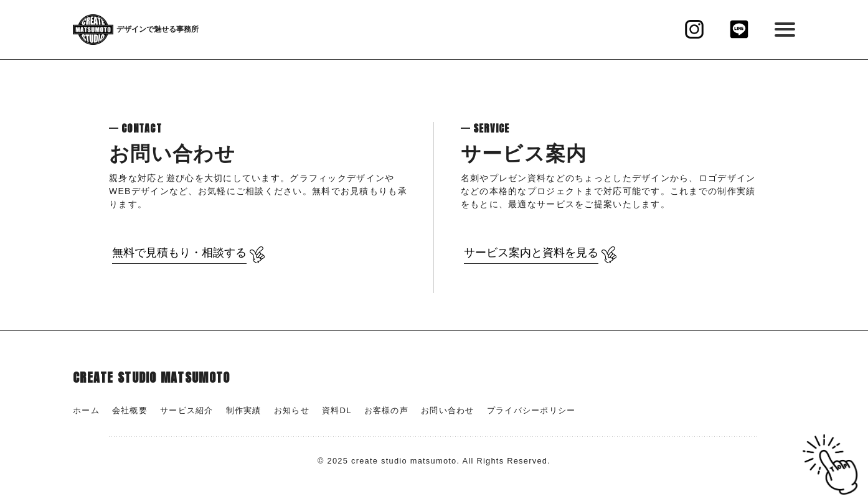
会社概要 (130, 410)
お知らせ (292, 410)
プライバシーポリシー (531, 410)
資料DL (337, 410)
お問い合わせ (448, 410)
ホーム (86, 410)
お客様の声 (386, 410)
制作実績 (244, 410)
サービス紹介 (187, 410)
